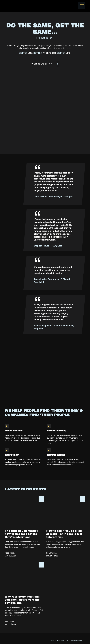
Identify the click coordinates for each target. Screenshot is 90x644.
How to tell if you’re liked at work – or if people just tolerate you (66, 528)
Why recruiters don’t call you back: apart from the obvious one (24, 595)
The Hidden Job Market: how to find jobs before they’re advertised (24, 528)
